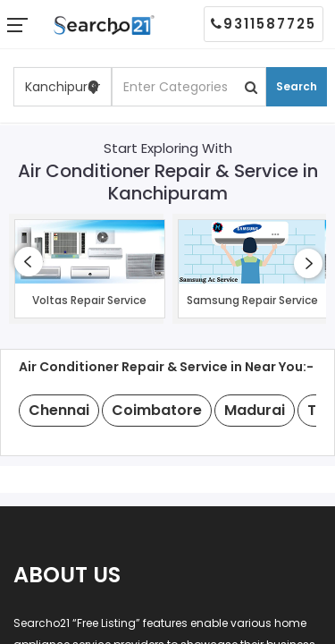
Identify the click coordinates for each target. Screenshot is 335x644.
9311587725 (264, 24)
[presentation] (29, 262)
